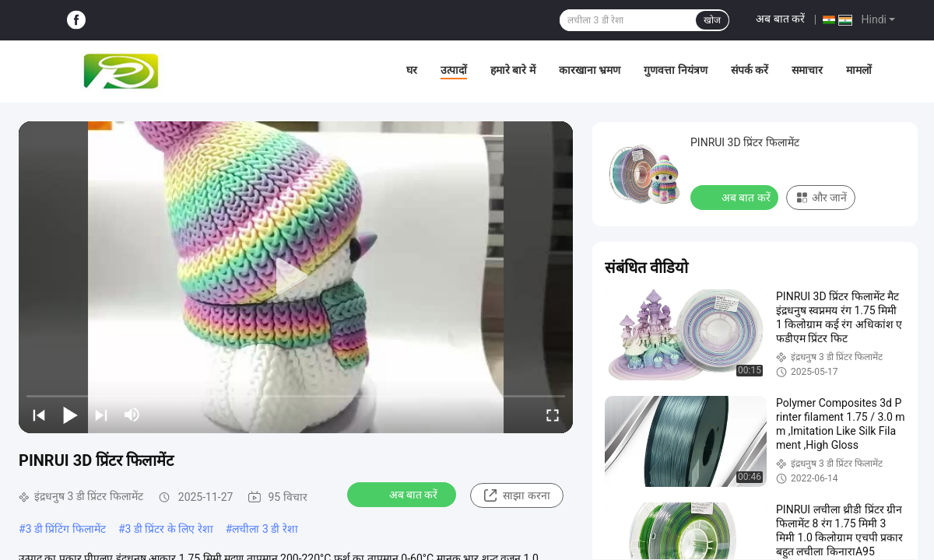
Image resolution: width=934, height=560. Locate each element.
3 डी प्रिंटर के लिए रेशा (169, 529)
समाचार (807, 70)
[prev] (39, 415)
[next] (101, 415)
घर (412, 70)
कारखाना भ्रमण (590, 70)
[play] (296, 277)
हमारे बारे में (513, 70)
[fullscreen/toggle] (553, 415)
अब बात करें (780, 19)
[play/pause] (70, 415)
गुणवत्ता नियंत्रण (675, 70)
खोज (712, 20)
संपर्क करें (750, 70)
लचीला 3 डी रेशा (265, 529)
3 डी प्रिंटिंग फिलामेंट (66, 529)
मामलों (859, 70)
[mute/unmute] (132, 415)
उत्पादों (454, 70)
